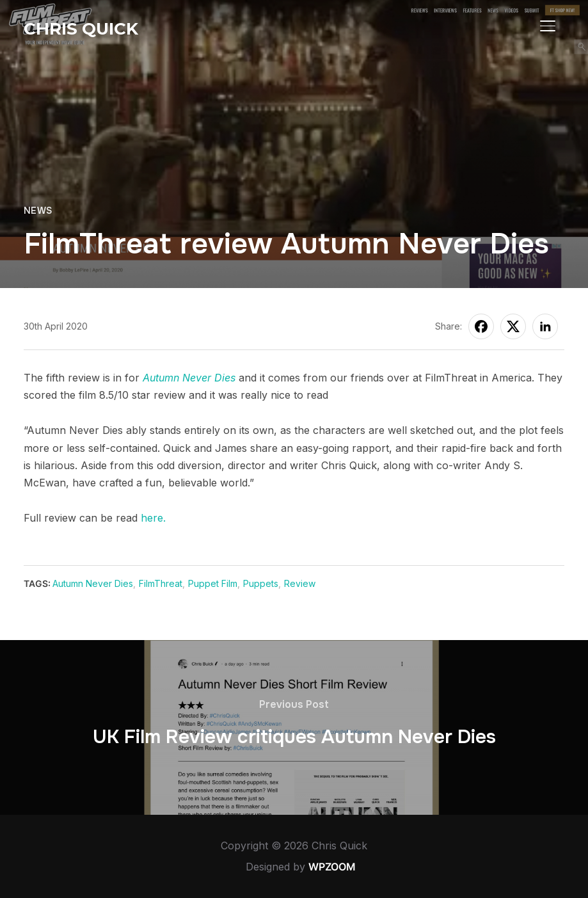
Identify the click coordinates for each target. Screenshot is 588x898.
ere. (156, 518)
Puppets (261, 583)
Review (300, 583)
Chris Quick (81, 29)
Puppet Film (213, 583)
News (38, 211)
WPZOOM (332, 867)
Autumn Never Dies (189, 378)
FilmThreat (161, 583)
